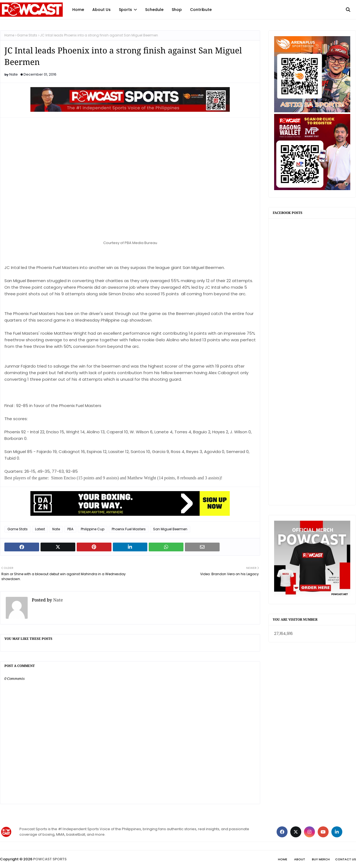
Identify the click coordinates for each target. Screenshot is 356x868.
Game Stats (27, 35)
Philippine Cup (93, 529)
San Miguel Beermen (170, 529)
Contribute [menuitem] (201, 10)
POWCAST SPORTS (50, 859)
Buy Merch (321, 859)
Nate (14, 74)
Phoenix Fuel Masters (129, 529)
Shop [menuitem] (177, 10)
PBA (70, 529)
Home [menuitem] (78, 10)
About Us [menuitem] (101, 10)
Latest (40, 529)
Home (9, 35)
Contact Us (346, 859)
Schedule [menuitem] (154, 10)
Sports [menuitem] (125, 10)
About (300, 859)
